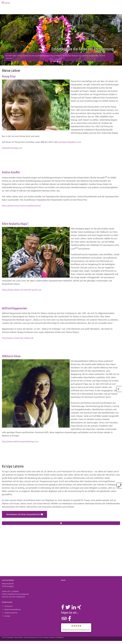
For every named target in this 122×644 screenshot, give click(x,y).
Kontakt (7, 616)
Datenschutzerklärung (13, 609)
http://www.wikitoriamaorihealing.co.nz (20, 441)
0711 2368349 (13, 591)
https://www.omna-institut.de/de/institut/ (21, 206)
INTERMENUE (60, 637)
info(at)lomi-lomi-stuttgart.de (18, 594)
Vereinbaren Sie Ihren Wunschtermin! (24, 514)
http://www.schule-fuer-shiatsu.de (18, 338)
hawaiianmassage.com (12, 148)
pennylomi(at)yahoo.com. (70, 142)
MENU (5, 3)
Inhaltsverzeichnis (11, 613)
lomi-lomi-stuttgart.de (17, 597)
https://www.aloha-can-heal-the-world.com (22, 290)
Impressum (9, 606)
